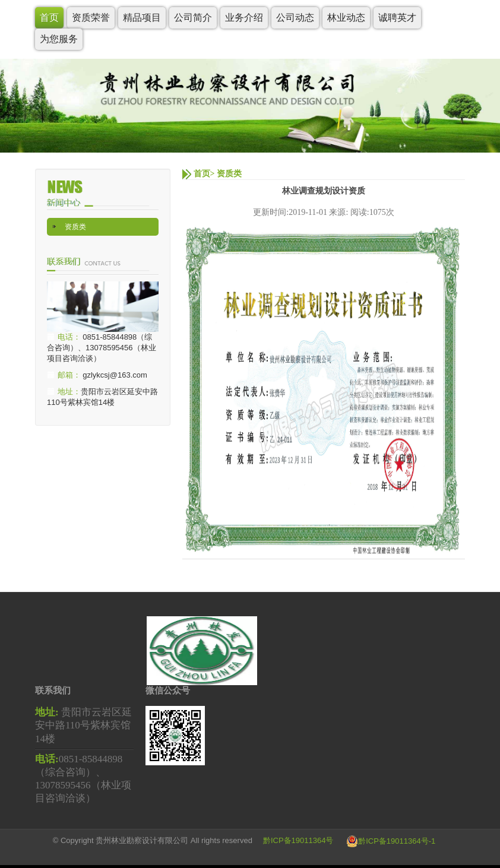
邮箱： (69, 375)
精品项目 (142, 18)
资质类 (75, 227)
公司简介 (193, 18)
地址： (69, 392)
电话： (69, 337)
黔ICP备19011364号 (298, 841)
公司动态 (295, 18)
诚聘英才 (397, 18)
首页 (49, 18)
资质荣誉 (91, 18)
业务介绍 (244, 18)
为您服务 (59, 39)
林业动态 (346, 18)
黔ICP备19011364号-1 (397, 841)
